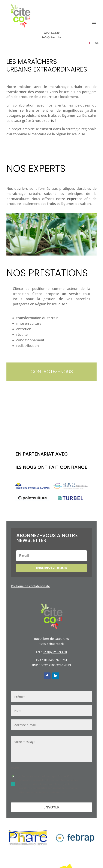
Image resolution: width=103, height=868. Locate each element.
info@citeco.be (52, 37)
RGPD (15, 768)
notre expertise (69, 199)
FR (91, 43)
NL (97, 43)
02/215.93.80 (52, 33)
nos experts (44, 121)
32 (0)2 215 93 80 (55, 652)
